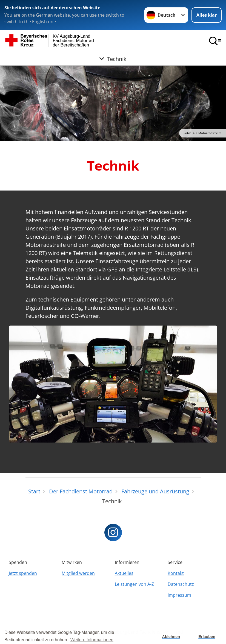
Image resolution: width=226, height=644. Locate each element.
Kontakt (176, 573)
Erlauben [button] (207, 637)
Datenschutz (181, 584)
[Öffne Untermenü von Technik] (113, 59)
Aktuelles (124, 573)
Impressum (179, 595)
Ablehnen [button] (171, 637)
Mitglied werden (78, 573)
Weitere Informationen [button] (92, 640)
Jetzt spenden (23, 573)
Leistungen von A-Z (134, 584)
